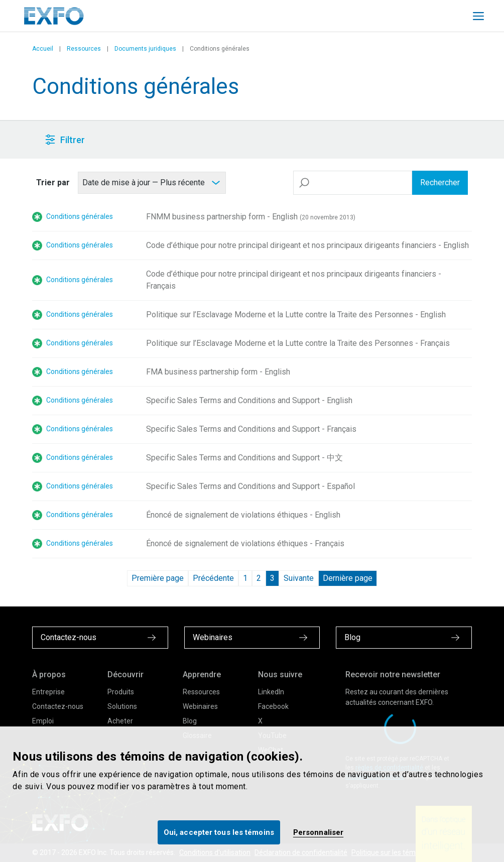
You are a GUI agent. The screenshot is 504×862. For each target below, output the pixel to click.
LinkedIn (271, 692)
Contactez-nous (58, 706)
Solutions (122, 706)
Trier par (53, 182)
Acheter (120, 721)
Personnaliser (318, 832)
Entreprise (48, 692)
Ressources (84, 49)
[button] (224, 140)
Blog (190, 721)
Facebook (273, 706)
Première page (158, 578)
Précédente (213, 578)
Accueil (43, 49)
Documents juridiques (145, 49)
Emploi (43, 721)
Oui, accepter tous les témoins (219, 832)
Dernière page (348, 578)
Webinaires (200, 706)
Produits (121, 692)
